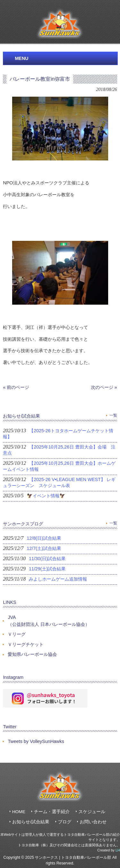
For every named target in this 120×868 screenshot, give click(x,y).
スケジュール (92, 812)
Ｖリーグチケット (26, 644)
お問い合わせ (93, 822)
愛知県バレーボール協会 (32, 654)
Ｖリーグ (17, 634)
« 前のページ (16, 387)
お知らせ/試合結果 (31, 822)
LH (118, 850)
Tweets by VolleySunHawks (36, 741)
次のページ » (104, 387)
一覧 (113, 415)
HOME (19, 812)
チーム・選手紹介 (52, 812)
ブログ (65, 822)
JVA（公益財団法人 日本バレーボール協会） (49, 621)
